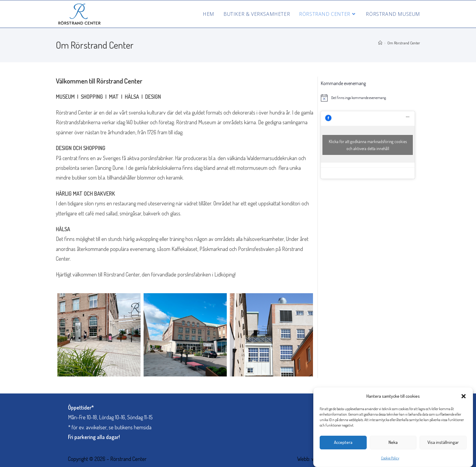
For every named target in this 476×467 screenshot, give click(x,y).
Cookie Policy (390, 463)
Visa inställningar (443, 447)
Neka (393, 447)
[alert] (368, 98)
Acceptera (343, 447)
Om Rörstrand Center (404, 43)
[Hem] (380, 43)
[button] (464, 401)
